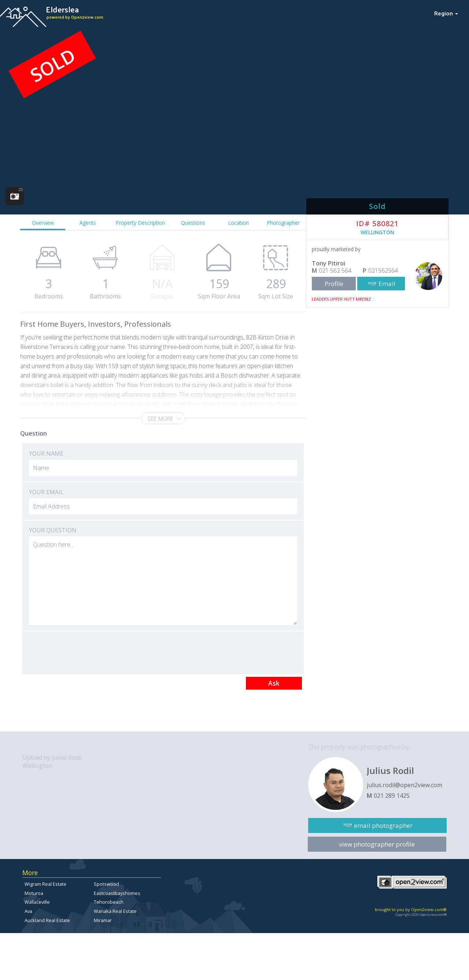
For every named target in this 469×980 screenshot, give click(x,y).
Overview (43, 223)
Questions (193, 223)
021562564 (383, 271)
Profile (334, 284)
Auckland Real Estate (47, 920)
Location (238, 223)
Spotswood (106, 884)
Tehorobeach (109, 902)
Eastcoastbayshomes (117, 893)
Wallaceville (37, 902)
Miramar (103, 920)
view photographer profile (377, 844)
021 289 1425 (392, 796)
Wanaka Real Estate (115, 911)
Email (387, 284)
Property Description (140, 223)
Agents (88, 223)
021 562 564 (335, 271)
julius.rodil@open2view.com (405, 785)
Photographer (283, 223)
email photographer (383, 825)
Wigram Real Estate (45, 884)
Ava (28, 911)
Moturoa (34, 893)
